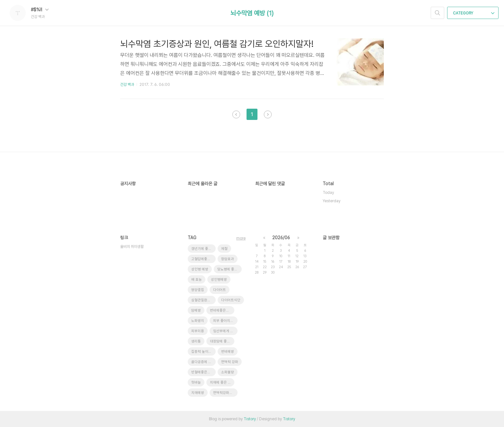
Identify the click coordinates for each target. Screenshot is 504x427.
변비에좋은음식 (221, 310)
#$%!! (40, 10)
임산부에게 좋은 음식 (225, 331)
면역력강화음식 (224, 393)
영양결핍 (198, 290)
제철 (224, 249)
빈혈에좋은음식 (203, 372)
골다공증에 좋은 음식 (203, 362)
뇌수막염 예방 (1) (252, 13)
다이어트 (220, 290)
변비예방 (228, 352)
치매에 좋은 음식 (222, 382)
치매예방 (198, 393)
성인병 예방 (200, 269)
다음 (268, 114)
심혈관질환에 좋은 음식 (203, 300)
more (241, 238)
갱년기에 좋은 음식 (203, 249)
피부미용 (198, 331)
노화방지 (198, 321)
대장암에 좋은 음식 (222, 341)
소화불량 (228, 372)
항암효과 (228, 259)
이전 (236, 114)
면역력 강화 (230, 362)
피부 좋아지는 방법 (225, 321)
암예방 (196, 310)
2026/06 (281, 238)
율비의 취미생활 (132, 247)
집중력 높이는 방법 (203, 352)
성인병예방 (219, 280)
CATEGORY (474, 13)
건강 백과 (127, 85)
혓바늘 (196, 382)
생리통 (196, 341)
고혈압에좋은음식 (203, 259)
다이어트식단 (231, 300)
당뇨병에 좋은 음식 (230, 269)
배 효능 (197, 280)
